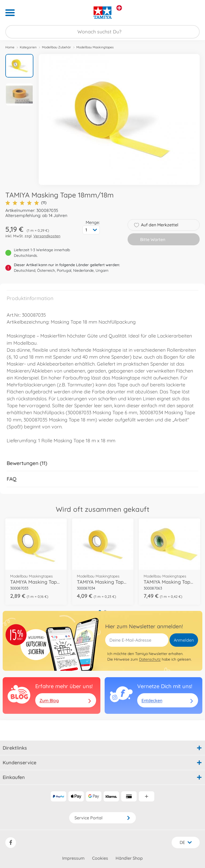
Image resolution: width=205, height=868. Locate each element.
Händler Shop (129, 858)
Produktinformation (30, 298)
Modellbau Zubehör (56, 47)
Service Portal (102, 818)
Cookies (100, 858)
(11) (26, 203)
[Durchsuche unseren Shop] (102, 32)
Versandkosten (47, 236)
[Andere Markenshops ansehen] (119, 8)
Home (10, 47)
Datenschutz (150, 659)
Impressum (73, 858)
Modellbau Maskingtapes (95, 47)
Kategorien (28, 47)
